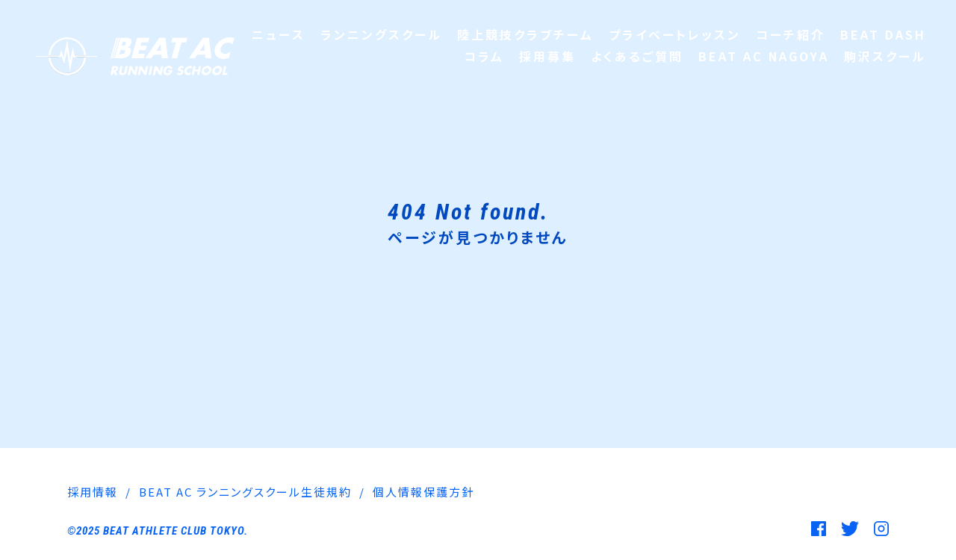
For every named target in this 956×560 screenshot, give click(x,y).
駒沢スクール (885, 56)
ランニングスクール (381, 34)
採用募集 (547, 56)
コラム (484, 56)
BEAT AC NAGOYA (764, 56)
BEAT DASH (883, 34)
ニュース (279, 34)
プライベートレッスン (675, 34)
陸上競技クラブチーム (525, 34)
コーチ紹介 (791, 34)
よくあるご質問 (637, 56)
